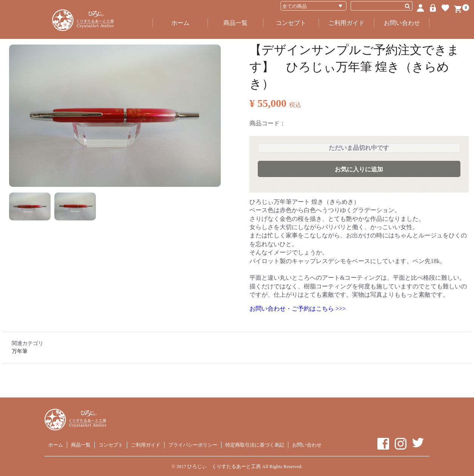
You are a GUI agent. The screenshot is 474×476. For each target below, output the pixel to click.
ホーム (180, 23)
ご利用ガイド (346, 23)
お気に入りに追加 (359, 169)
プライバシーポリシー (193, 445)
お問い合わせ (402, 23)
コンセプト (291, 23)
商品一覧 (235, 23)
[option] (115, 116)
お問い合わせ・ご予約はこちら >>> (298, 309)
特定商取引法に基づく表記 (255, 445)
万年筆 (20, 351)
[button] (30, 206)
